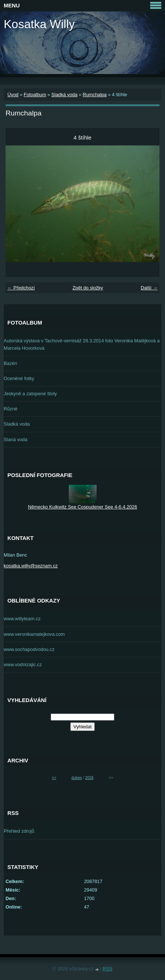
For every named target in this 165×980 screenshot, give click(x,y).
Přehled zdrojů (19, 831)
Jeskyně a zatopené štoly (30, 394)
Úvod (13, 95)
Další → (149, 288)
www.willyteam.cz (22, 619)
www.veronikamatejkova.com (34, 634)
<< (54, 778)
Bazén (10, 363)
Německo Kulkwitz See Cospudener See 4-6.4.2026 (82, 507)
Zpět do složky (88, 288)
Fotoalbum (35, 95)
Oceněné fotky (19, 378)
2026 (89, 778)
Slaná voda (16, 439)
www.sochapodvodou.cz (29, 649)
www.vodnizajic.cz (23, 664)
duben (77, 778)
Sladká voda (64, 95)
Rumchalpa (95, 95)
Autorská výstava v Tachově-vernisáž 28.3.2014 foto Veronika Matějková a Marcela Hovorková (82, 344)
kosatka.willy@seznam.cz (31, 566)
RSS (108, 969)
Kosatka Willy (39, 24)
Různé (11, 409)
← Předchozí (21, 288)
